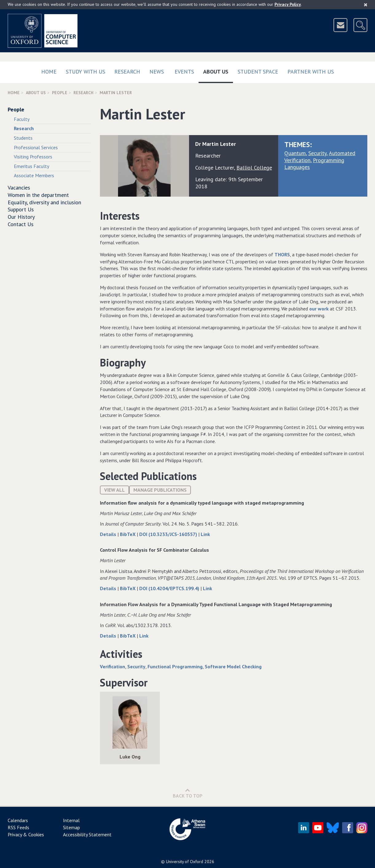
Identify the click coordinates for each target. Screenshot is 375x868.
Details (109, 534)
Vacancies (19, 188)
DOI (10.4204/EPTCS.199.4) (170, 588)
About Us (218, 70)
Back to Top (188, 793)
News (157, 72)
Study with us (85, 72)
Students (23, 138)
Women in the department (38, 195)
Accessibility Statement (87, 834)
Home (49, 72)
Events (184, 72)
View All (114, 490)
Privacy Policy (288, 4)
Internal (71, 820)
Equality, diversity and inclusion (44, 202)
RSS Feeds (18, 827)
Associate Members (34, 175)
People (60, 93)
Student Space (258, 72)
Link (205, 534)
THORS (282, 254)
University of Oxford (185, 862)
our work (319, 309)
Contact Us (21, 224)
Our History (21, 217)
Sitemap (71, 827)
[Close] (366, 5)
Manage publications (160, 490)
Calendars (18, 820)
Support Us (21, 209)
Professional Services (36, 147)
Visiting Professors (33, 157)
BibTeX (128, 534)
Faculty (22, 119)
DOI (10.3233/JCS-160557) (169, 534)
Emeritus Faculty (32, 166)
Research (127, 72)
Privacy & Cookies (26, 834)
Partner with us (311, 72)
